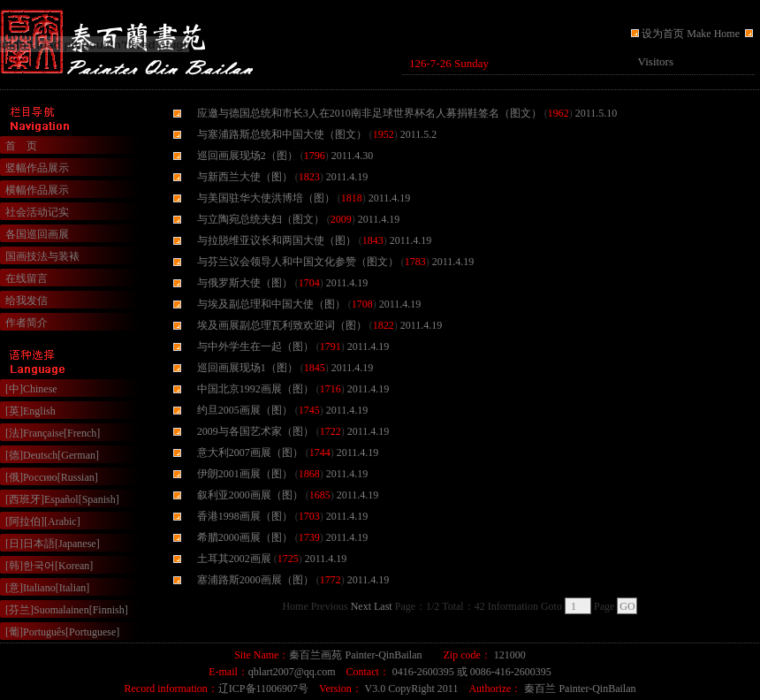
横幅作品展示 (37, 190)
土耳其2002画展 (234, 559)
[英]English (30, 411)
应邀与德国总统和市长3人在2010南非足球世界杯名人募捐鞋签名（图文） (369, 113)
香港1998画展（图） (245, 516)
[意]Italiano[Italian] (47, 588)
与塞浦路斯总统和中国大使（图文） (282, 134)
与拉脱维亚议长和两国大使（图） (277, 240)
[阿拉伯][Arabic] (43, 521)
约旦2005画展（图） (245, 410)
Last (383, 606)
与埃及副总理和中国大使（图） (271, 304)
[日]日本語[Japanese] (53, 544)
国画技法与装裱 (42, 256)
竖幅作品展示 (37, 168)
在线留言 (27, 278)
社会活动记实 (37, 212)
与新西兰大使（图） (245, 177)
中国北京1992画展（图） (255, 389)
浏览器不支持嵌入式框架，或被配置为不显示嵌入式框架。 (579, 64)
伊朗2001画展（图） (245, 474)
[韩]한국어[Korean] (49, 566)
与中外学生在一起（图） (255, 346)
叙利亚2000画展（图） (250, 495)
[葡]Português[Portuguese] (62, 632)
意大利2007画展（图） (250, 453)
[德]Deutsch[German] (52, 455)
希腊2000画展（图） (245, 537)
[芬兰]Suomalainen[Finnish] (67, 610)
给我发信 (27, 301)
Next (361, 606)
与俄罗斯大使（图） (245, 283)
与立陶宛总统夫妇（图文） (261, 219)
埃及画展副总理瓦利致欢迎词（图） (282, 325)
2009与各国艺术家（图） (255, 431)
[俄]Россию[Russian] (52, 477)
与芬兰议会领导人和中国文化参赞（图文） (298, 262)
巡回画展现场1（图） (247, 368)
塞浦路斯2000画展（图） (255, 580)
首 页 (21, 146)
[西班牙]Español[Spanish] (62, 499)
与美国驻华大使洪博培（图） (266, 198)
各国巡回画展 (37, 234)
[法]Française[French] (53, 433)
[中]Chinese (31, 389)
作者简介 (27, 323)
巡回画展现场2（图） (247, 156)
